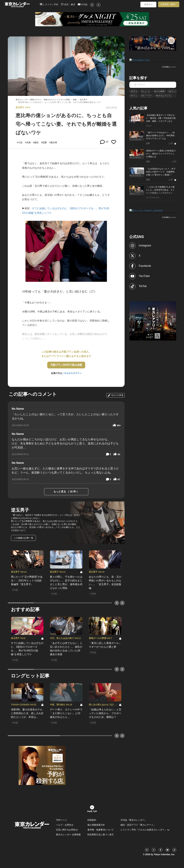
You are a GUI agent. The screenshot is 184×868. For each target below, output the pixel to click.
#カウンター (174, 91)
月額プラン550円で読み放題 (66, 365)
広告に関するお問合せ (67, 830)
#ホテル (134, 91)
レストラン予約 (49, 4)
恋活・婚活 (68, 4)
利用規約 (92, 820)
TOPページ (62, 820)
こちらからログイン (72, 373)
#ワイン (134, 95)
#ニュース (146, 91)
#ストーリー (147, 95)
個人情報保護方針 (96, 825)
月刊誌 (83, 4)
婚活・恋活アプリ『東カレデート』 (138, 825)
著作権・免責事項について (101, 830)
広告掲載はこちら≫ (169, 67)
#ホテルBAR (159, 91)
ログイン (148, 4)
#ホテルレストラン (164, 95)
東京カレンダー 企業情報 (68, 835)
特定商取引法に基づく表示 (101, 835)
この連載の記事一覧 (23, 538)
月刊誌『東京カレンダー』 (134, 820)
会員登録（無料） (169, 4)
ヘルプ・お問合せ (65, 825)
